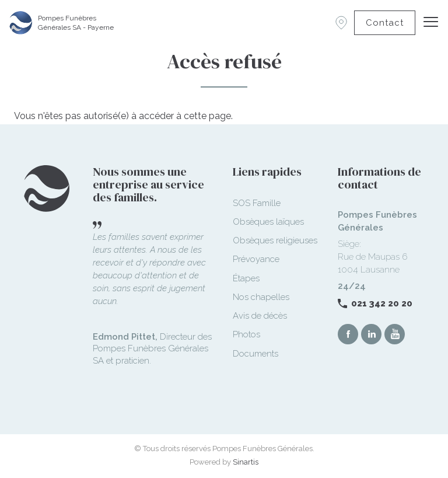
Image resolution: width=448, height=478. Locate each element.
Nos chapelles (261, 297)
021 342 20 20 (382, 303)
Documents (256, 354)
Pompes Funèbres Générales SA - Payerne (76, 23)
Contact (385, 23)
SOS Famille (257, 203)
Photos (246, 334)
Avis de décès (260, 316)
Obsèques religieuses (275, 240)
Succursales (341, 23)
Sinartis (246, 462)
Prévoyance (256, 259)
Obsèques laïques (268, 222)
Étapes (246, 278)
